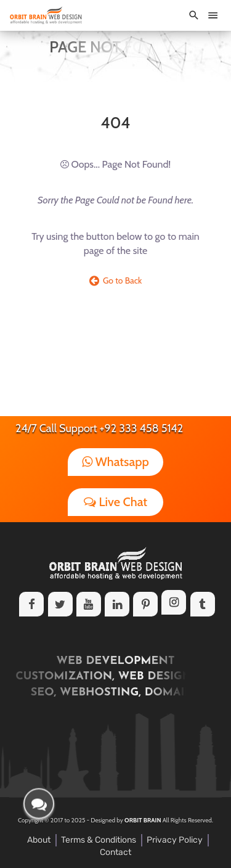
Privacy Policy (175, 840)
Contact (115, 852)
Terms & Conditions (99, 840)
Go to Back (116, 280)
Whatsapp (115, 462)
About (39, 840)
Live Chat (115, 502)
